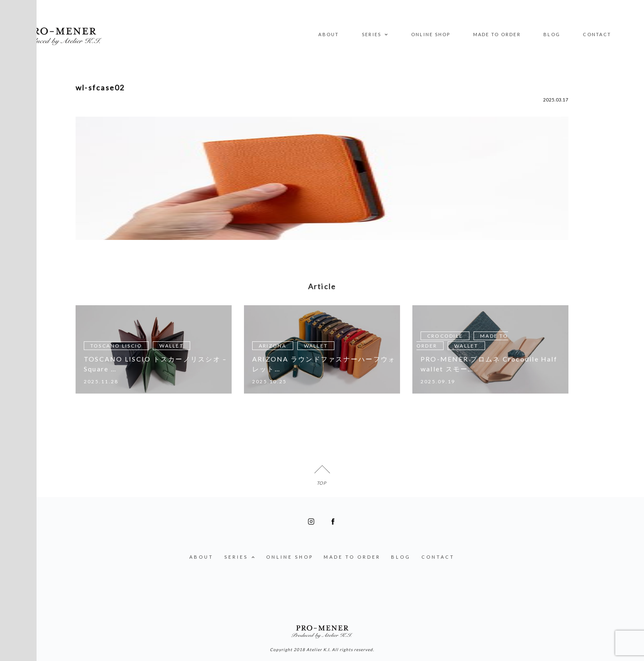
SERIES (375, 35)
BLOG (552, 34)
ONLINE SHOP (431, 34)
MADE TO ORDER (497, 34)
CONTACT (597, 34)
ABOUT (329, 34)
